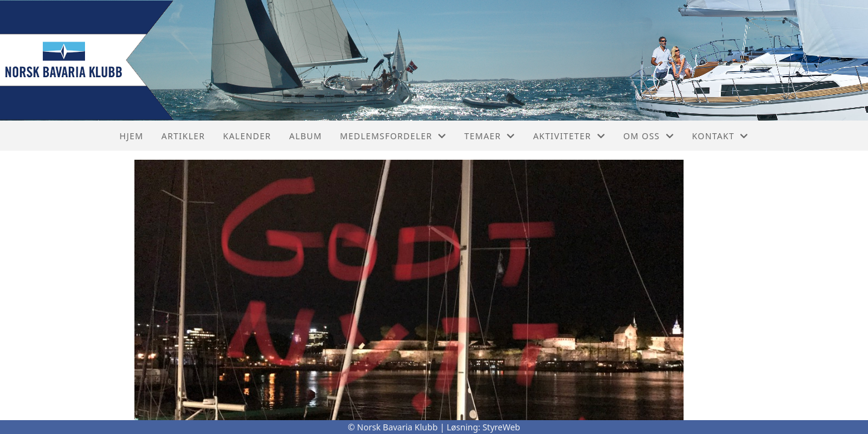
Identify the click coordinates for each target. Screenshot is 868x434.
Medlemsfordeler (393, 136)
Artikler (183, 136)
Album (306, 136)
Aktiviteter (569, 136)
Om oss (649, 136)
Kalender (247, 136)
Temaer (489, 136)
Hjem (131, 136)
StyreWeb (501, 427)
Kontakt (720, 136)
